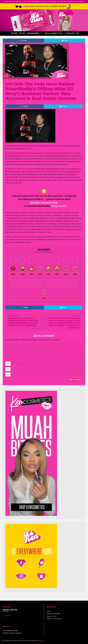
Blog (22, 33)
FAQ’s (49, 611)
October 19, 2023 (58, 206)
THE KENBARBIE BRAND (10, 631)
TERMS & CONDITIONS (54, 619)
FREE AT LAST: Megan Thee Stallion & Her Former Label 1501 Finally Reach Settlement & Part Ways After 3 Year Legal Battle (23, 322)
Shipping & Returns (54, 614)
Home (14, 33)
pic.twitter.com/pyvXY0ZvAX (44, 203)
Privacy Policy (52, 616)
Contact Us (72, 33)
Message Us (7, 615)
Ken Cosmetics (53, 33)
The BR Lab (40, 641)
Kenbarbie (35, 33)
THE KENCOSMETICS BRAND (12, 633)
